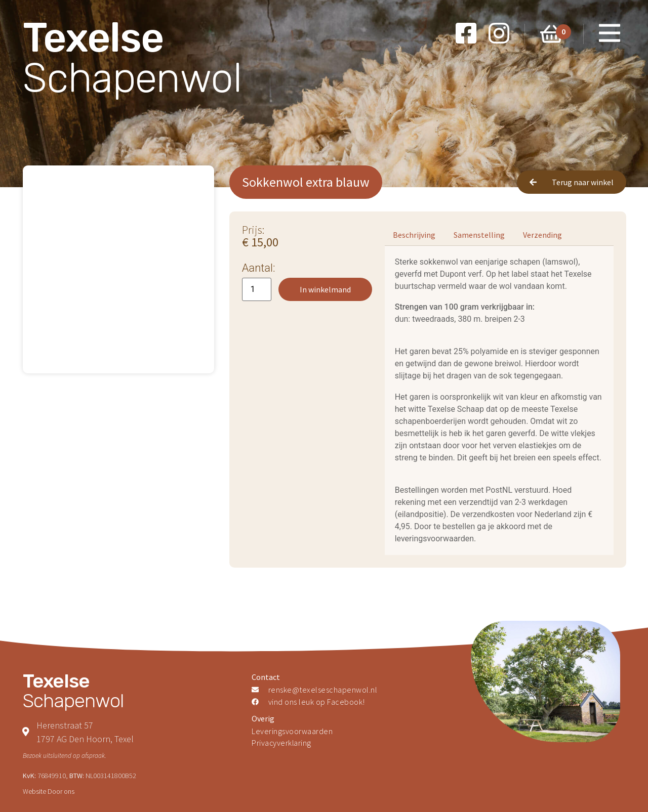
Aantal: (259, 268)
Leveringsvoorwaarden (292, 731)
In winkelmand (325, 289)
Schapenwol (132, 58)
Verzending (542, 235)
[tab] (414, 235)
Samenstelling (479, 235)
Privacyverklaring (282, 743)
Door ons (61, 791)
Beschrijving (414, 235)
